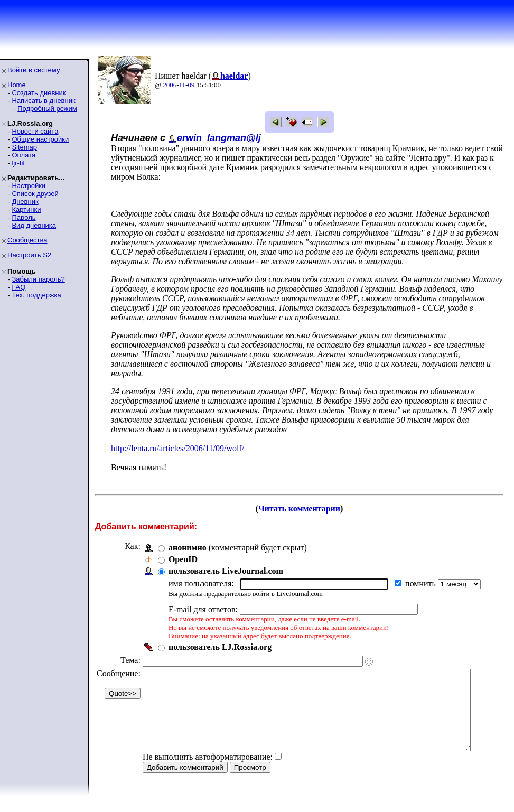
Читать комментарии (303, 508)
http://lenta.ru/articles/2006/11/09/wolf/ (177, 448)
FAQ (18, 287)
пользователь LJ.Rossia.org (220, 647)
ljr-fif (18, 163)
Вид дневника (34, 225)
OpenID (183, 559)
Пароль (24, 217)
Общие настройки (40, 139)
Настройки (29, 186)
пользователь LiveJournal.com (226, 571)
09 (191, 85)
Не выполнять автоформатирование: (208, 773)
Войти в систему (34, 70)
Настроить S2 (29, 255)
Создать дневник (39, 93)
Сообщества (27, 240)
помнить (422, 584)
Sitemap (24, 147)
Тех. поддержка (36, 295)
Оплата (24, 155)
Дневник (25, 202)
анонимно (188, 548)
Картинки (26, 209)
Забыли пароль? (38, 279)
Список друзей (35, 194)
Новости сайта (35, 131)
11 (183, 85)
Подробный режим (47, 109)
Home (17, 85)
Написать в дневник (43, 101)
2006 (170, 85)
